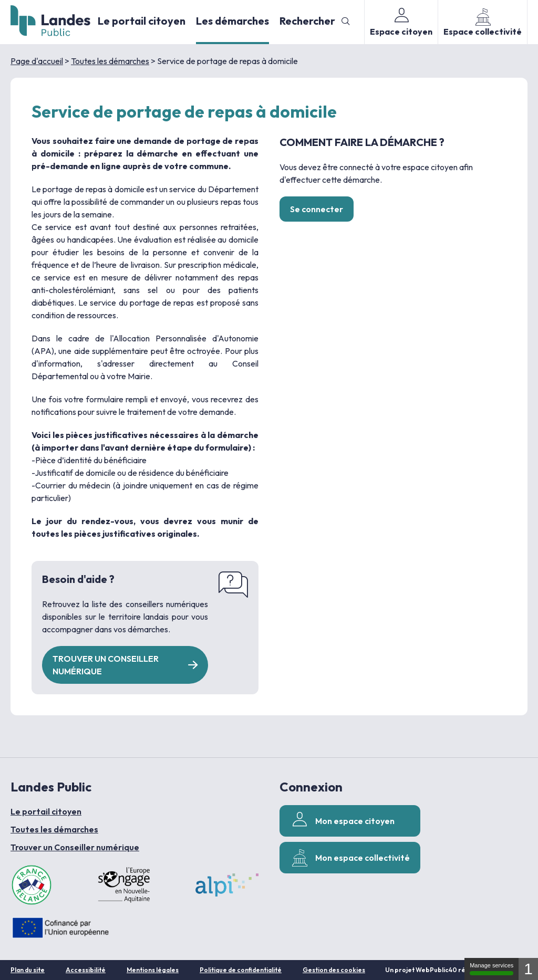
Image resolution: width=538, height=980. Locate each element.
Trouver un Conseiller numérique (75, 847)
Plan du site (28, 970)
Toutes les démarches (110, 61)
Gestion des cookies (334, 970)
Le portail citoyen (142, 21)
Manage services (492, 969)
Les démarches (232, 21)
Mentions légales (153, 970)
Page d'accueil (37, 61)
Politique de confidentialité (241, 970)
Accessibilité (86, 970)
